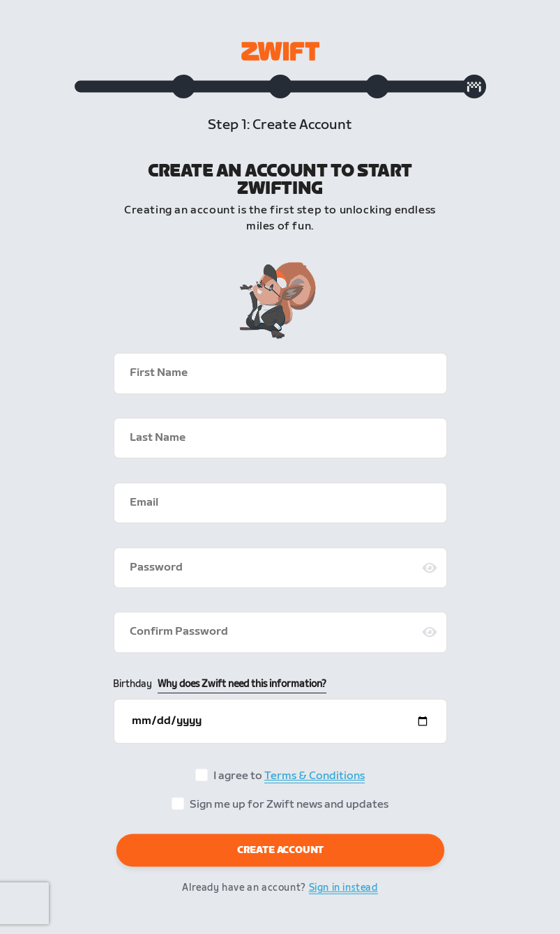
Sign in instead (343, 888)
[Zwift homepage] (280, 51)
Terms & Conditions (315, 776)
